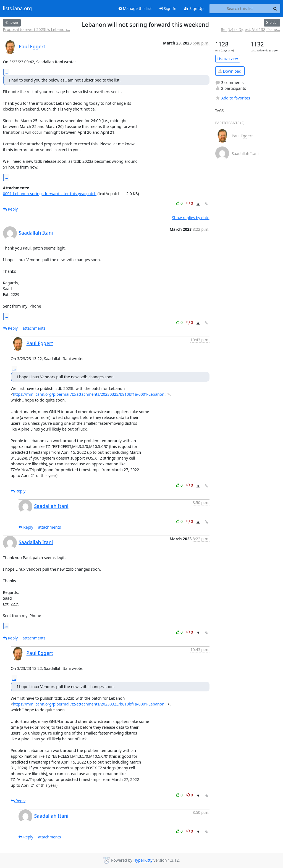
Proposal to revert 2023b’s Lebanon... (37, 29)
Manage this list (135, 8)
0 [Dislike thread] (190, 203)
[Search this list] (240, 9)
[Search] (275, 9)
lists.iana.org (18, 9)
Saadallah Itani (36, 233)
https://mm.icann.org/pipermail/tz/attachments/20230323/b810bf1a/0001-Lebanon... (90, 394)
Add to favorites (233, 98)
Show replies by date (191, 218)
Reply (11, 209)
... (7, 72)
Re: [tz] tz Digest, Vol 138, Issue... (250, 29)
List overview (228, 59)
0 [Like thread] (180, 203)
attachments (34, 328)
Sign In (168, 8)
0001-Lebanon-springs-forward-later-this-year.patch (50, 194)
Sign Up (194, 8)
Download (230, 71)
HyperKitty (143, 860)
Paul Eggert (32, 46)
